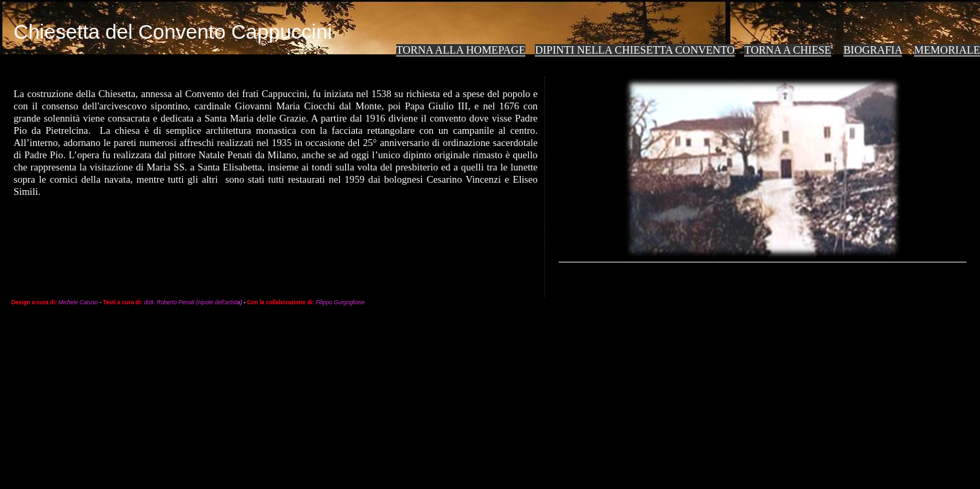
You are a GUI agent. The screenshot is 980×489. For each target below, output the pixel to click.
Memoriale (947, 50)
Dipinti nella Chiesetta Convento (635, 50)
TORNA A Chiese (788, 50)
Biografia (873, 50)
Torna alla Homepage (461, 50)
